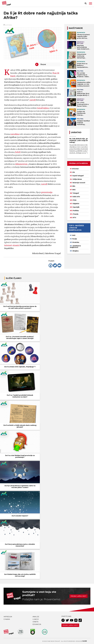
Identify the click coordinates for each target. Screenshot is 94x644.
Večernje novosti (79, 183)
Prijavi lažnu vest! (70, 625)
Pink (75, 200)
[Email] (59, 265)
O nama (7, 619)
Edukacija (37, 624)
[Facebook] (51, 265)
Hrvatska (76, 242)
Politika (76, 211)
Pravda (76, 214)
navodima (15, 134)
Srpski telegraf (78, 176)
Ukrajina (75, 251)
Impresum (8, 617)
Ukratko (76, 132)
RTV (75, 218)
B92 (74, 190)
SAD (74, 235)
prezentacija (47, 192)
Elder (85, 641)
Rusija (75, 239)
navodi (33, 100)
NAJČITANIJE (76, 28)
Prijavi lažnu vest (78, 596)
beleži (18, 152)
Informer (75, 169)
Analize (36, 617)
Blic (74, 186)
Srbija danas (77, 179)
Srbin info (76, 197)
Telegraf (76, 193)
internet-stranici (12, 245)
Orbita (35, 622)
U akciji (36, 619)
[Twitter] (55, 265)
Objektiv (76, 204)
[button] (91, 3)
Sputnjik (76, 207)
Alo (74, 172)
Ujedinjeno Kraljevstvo (75, 247)
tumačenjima (43, 108)
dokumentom (21, 164)
